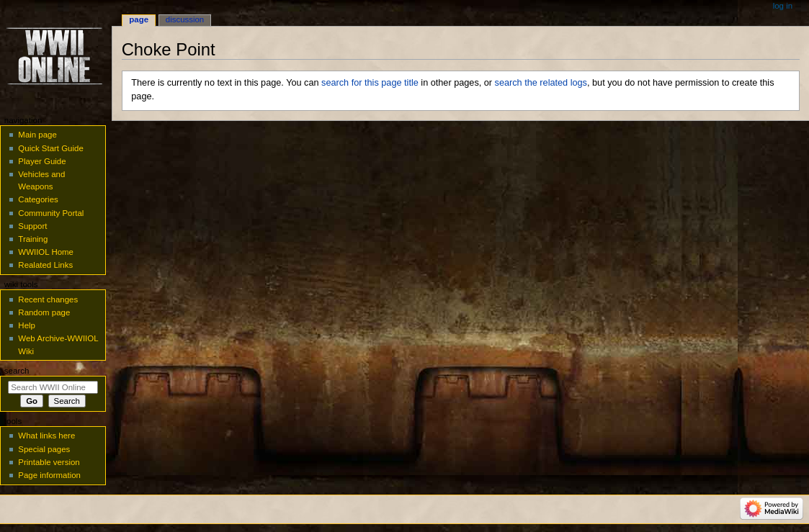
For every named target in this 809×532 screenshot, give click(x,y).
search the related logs (541, 83)
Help (27, 325)
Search (17, 371)
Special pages (44, 449)
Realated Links (45, 265)
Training (33, 239)
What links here (46, 436)
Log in (783, 6)
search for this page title (370, 83)
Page (139, 19)
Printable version (49, 462)
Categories (38, 199)
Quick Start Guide (50, 148)
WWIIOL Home (46, 252)
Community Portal (51, 213)
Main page (37, 135)
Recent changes (48, 299)
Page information (49, 475)
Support (32, 226)
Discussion (185, 19)
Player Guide (42, 161)
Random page (44, 312)
